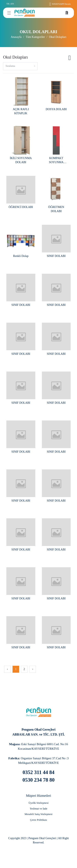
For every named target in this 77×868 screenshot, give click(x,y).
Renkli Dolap (21, 256)
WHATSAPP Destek (60, 4)
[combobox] (20, 66)
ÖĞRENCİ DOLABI (21, 207)
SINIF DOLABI (56, 256)
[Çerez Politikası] (38, 820)
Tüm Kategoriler (35, 37)
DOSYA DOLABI (56, 109)
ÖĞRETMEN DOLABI (56, 209)
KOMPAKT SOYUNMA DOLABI (56, 160)
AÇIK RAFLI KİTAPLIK (21, 111)
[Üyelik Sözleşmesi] (38, 803)
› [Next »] (33, 669)
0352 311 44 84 (38, 772)
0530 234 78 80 (38, 780)
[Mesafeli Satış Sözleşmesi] (38, 814)
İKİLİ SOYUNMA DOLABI (21, 160)
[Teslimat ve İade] (38, 809)
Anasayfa (16, 37)
